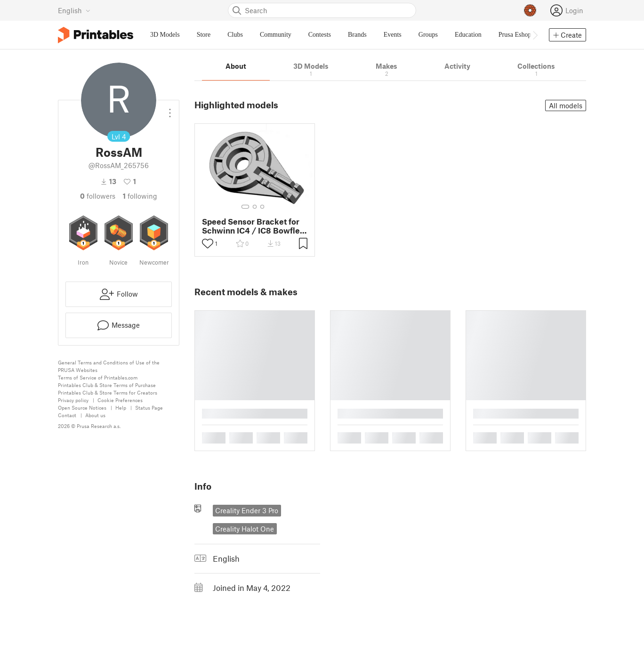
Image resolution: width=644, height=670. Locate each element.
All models (566, 105)
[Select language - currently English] (74, 10)
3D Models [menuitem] (165, 35)
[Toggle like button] (208, 243)
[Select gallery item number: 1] (245, 207)
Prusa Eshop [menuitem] (515, 35)
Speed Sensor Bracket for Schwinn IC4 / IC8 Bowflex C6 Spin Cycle (253, 226)
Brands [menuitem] (357, 35)
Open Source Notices (82, 408)
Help (121, 408)
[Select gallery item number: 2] (255, 207)
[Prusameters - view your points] (530, 10)
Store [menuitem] (204, 35)
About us (95, 415)
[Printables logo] (96, 35)
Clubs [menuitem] (235, 35)
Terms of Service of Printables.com (98, 377)
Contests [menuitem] (320, 35)
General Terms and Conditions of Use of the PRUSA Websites (109, 366)
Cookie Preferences (120, 400)
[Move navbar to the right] (535, 35)
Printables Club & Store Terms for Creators (108, 392)
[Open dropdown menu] (170, 109)
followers (98, 196)
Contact (67, 415)
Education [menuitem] (468, 35)
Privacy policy (73, 400)
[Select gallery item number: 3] (262, 207)
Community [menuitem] (276, 35)
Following (140, 196)
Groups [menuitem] (428, 35)
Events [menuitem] (393, 35)
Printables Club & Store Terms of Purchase (107, 385)
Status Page (149, 408)
